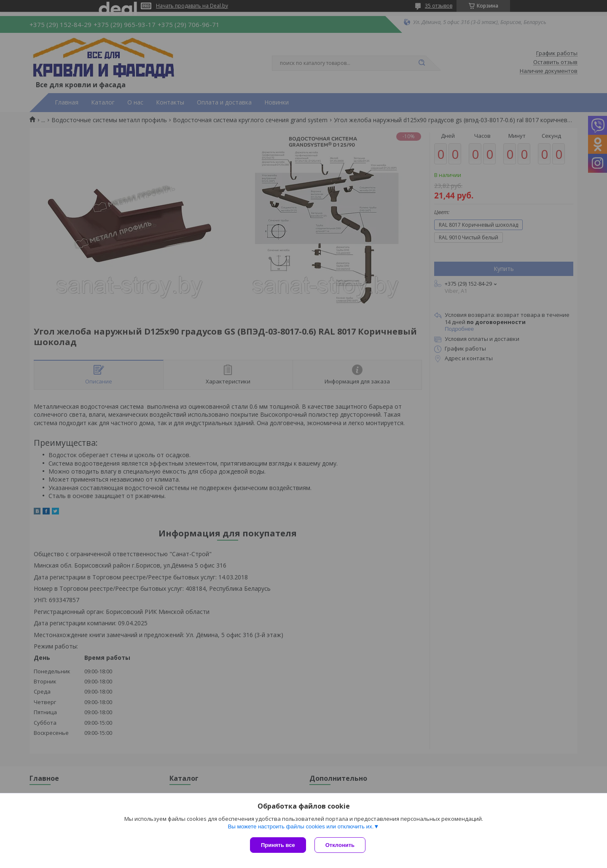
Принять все (278, 845)
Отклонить (340, 845)
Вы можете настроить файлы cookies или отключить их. (301, 826)
